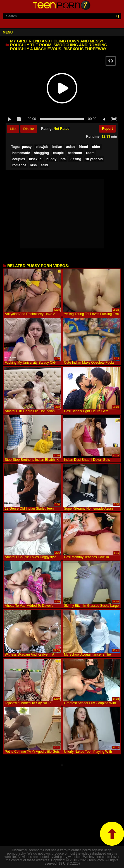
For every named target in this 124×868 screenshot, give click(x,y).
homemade (21, 153)
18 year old (94, 159)
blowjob (42, 147)
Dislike (29, 129)
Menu (8, 32)
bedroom (75, 153)
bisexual (36, 159)
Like (13, 129)
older (96, 147)
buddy (51, 159)
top (112, 834)
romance (19, 165)
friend (83, 147)
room (90, 153)
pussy (27, 147)
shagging (41, 153)
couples (19, 159)
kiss (33, 165)
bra (63, 159)
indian (57, 147)
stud (44, 165)
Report (107, 129)
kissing (75, 159)
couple (58, 153)
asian (71, 147)
